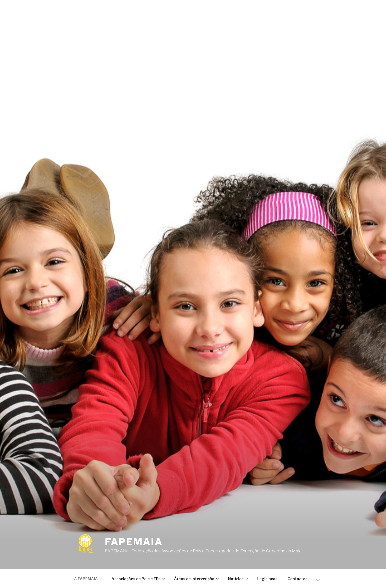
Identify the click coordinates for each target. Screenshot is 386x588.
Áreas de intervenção (197, 579)
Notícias (238, 579)
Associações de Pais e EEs (138, 579)
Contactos (298, 579)
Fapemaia (134, 542)
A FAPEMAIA (88, 579)
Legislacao (267, 579)
